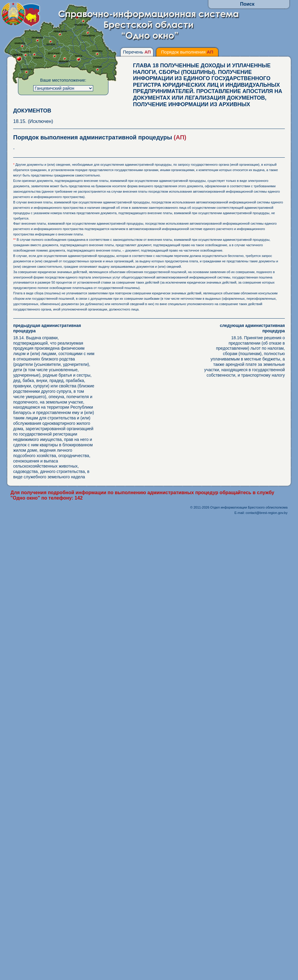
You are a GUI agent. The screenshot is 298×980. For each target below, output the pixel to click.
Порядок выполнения (187, 52)
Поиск (247, 4)
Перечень (137, 52)
